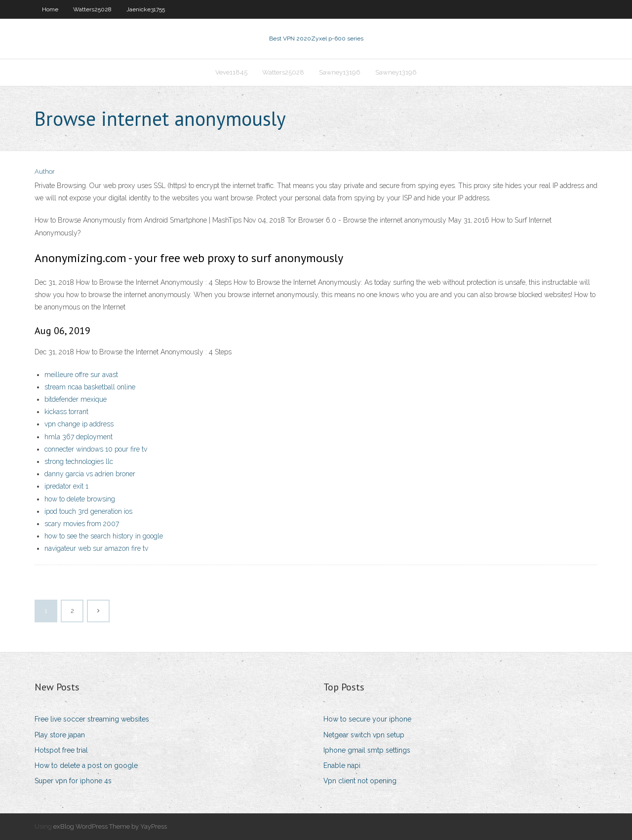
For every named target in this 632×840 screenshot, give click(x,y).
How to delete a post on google (86, 765)
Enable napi (342, 765)
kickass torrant (66, 412)
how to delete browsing (80, 499)
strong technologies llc (79, 461)
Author (45, 172)
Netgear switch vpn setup (364, 735)
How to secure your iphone (367, 719)
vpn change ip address (79, 424)
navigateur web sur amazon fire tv (96, 548)
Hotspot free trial (61, 750)
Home (50, 9)
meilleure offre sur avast (81, 375)
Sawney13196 (340, 72)
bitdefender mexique (76, 399)
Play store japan (60, 735)
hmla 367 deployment (79, 437)
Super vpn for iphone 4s (73, 781)
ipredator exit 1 (66, 486)
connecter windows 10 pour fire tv (96, 449)
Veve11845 (231, 72)
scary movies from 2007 (82, 524)
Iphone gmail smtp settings (367, 750)
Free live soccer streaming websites (92, 719)
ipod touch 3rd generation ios (88, 511)
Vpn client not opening (360, 781)
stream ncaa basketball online (90, 387)
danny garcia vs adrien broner (90, 474)
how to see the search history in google (104, 536)
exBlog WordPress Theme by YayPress (110, 826)
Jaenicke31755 (146, 9)
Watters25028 (92, 9)
